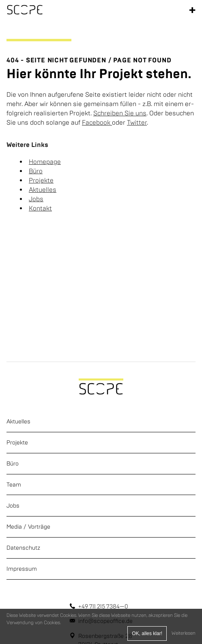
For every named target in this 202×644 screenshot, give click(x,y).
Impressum (22, 569)
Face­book (97, 122)
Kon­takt (40, 208)
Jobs (36, 199)
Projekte (17, 442)
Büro (36, 171)
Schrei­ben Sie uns (120, 113)
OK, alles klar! (147, 633)
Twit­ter (137, 122)
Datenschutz (23, 548)
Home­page (45, 162)
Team (14, 485)
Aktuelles (18, 421)
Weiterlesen (184, 633)
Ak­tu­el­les (43, 190)
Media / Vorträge (28, 527)
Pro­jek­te (41, 180)
